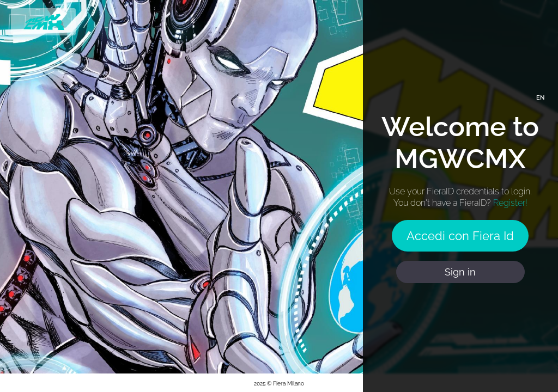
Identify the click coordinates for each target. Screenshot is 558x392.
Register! (510, 203)
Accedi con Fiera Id (460, 236)
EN (540, 98)
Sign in (460, 272)
